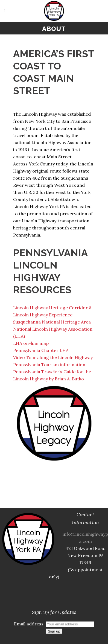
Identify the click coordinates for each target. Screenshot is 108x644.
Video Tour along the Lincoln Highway (53, 357)
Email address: (54, 624)
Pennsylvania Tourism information (49, 365)
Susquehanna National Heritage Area (52, 322)
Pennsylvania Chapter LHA (41, 350)
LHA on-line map (31, 343)
